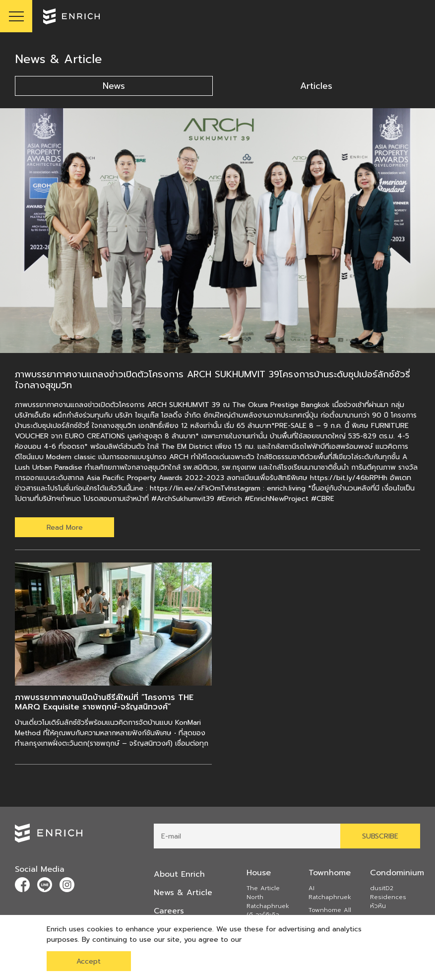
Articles (316, 86)
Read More (65, 527)
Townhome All (330, 910)
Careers (169, 910)
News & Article (183, 892)
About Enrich (179, 874)
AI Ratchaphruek (330, 893)
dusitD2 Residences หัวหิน (388, 898)
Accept (89, 961)
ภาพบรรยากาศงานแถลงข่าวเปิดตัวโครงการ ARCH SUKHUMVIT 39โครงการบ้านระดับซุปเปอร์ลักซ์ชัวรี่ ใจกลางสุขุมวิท (213, 380)
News (114, 86)
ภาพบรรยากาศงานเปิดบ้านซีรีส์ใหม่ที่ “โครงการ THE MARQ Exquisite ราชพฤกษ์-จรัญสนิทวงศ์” (104, 702)
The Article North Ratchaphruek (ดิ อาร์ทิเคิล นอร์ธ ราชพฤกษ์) (269, 907)
